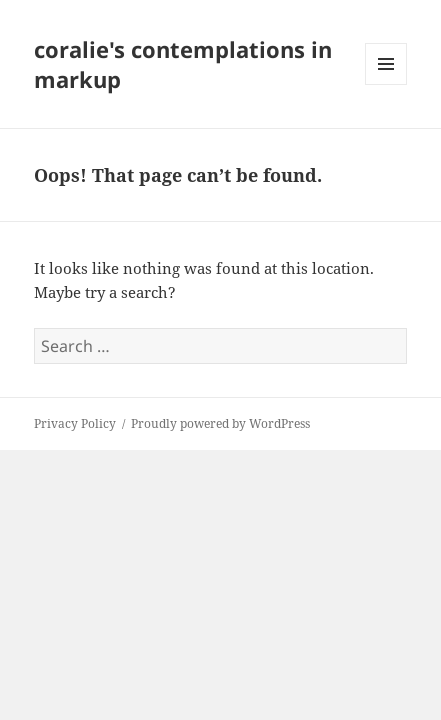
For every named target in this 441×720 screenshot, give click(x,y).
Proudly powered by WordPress (220, 423)
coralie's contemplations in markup (183, 64)
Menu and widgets (386, 84)
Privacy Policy (75, 423)
